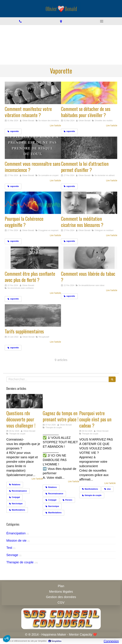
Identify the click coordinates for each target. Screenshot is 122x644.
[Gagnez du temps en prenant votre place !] (61, 401)
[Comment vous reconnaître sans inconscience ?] (33, 148)
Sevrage (12, 555)
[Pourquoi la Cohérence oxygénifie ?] (33, 203)
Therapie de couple (20, 562)
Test (9, 548)
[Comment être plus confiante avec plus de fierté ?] (33, 258)
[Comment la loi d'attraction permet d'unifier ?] (89, 148)
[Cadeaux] (97, 401)
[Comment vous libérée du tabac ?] (89, 258)
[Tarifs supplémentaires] (33, 316)
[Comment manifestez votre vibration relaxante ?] (33, 93)
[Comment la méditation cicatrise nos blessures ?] (89, 203)
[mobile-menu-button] (102, 21)
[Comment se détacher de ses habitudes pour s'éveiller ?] (89, 93)
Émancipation (16, 533)
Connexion (111, 641)
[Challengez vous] (25, 401)
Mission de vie (16, 541)
